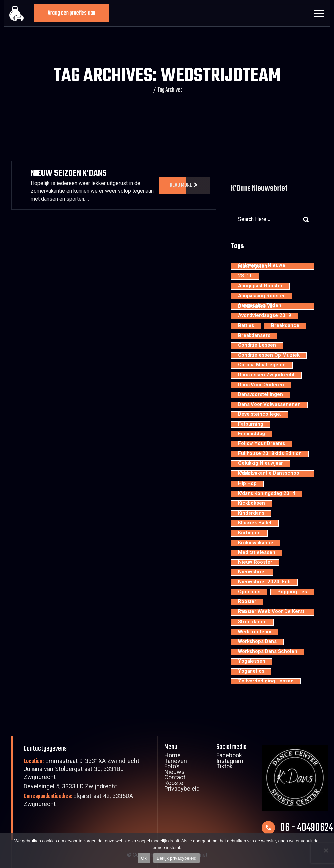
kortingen (249, 533)
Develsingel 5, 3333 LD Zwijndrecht (70, 787)
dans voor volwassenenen (269, 405)
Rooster (175, 784)
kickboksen (251, 504)
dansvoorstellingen (260, 395)
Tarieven (176, 762)
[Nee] (326, 850)
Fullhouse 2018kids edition (270, 454)
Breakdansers (254, 336)
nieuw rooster (255, 563)
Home (172, 756)
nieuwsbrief (252, 572)
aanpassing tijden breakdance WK (260, 306)
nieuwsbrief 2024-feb (264, 582)
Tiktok (224, 767)
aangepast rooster (260, 286)
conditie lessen (257, 346)
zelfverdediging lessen (266, 682)
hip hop (247, 484)
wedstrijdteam (255, 632)
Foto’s (172, 767)
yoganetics (251, 672)
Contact (175, 778)
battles (246, 326)
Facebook (229, 756)
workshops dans (257, 642)
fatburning (251, 425)
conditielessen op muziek (269, 356)
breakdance (285, 326)
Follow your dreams (261, 444)
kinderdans (251, 514)
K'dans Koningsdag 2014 (267, 494)
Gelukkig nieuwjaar (260, 464)
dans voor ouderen (261, 385)
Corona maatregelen (262, 365)
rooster (247, 602)
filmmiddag (251, 434)
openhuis (249, 592)
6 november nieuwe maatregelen (262, 266)
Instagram (230, 762)
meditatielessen (257, 553)
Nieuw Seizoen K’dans (69, 173)
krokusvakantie (256, 543)
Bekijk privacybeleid (176, 858)
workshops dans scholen (268, 652)
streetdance (252, 622)
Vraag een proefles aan (72, 13)
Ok (144, 858)
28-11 (245, 276)
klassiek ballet (255, 523)
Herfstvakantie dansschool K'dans (269, 474)
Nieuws (174, 773)
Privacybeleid (182, 790)
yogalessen (252, 662)
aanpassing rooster (261, 296)
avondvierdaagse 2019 (265, 316)
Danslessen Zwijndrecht (266, 375)
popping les (292, 592)
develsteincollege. (260, 415)
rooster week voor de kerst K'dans (271, 612)
